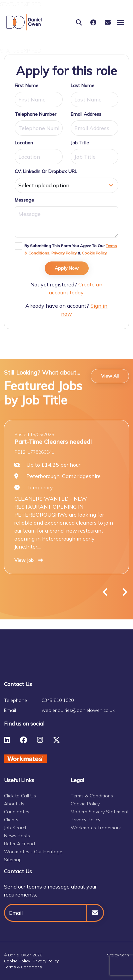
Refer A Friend (19, 844)
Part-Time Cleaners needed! (53, 441)
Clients (11, 820)
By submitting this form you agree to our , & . (71, 249)
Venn (124, 955)
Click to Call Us (20, 796)
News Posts (17, 836)
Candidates (17, 812)
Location (24, 143)
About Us (14, 804)
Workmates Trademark (96, 828)
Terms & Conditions (92, 796)
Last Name (82, 85)
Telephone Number (35, 114)
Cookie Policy (94, 253)
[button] (105, 592)
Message (24, 200)
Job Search (16, 828)
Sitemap (13, 860)
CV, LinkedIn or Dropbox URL (46, 171)
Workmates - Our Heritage (33, 852)
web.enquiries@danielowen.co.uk (78, 710)
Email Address (86, 114)
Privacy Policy (64, 253)
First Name (26, 85)
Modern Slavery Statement (100, 812)
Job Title (80, 143)
